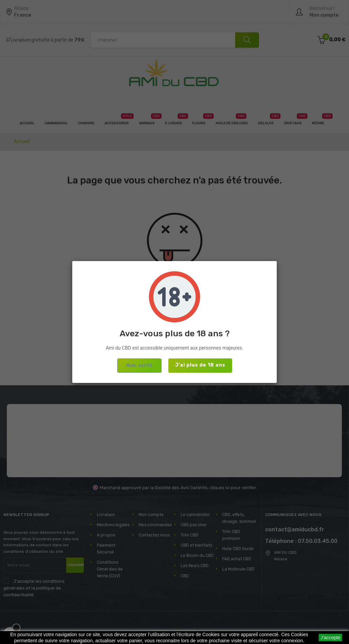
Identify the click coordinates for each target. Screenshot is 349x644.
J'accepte (330, 638)
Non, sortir (139, 365)
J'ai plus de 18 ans (200, 365)
